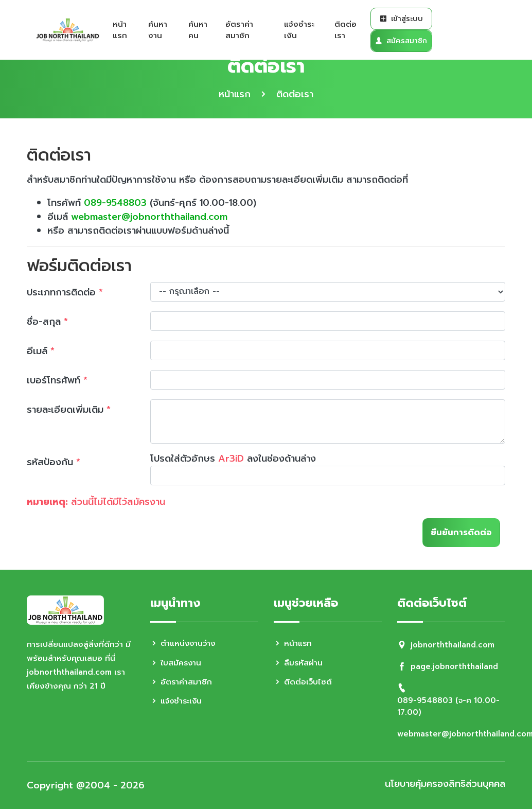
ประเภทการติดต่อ (65, 292)
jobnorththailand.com (453, 645)
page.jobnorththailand (455, 666)
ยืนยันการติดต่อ (461, 533)
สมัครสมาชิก (401, 41)
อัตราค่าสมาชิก (239, 30)
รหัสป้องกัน (54, 462)
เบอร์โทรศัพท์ (57, 380)
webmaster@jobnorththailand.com (150, 217)
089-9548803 (116, 203)
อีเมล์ (41, 351)
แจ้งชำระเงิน (299, 30)
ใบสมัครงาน (176, 663)
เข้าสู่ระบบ (401, 19)
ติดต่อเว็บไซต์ (303, 682)
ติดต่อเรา (345, 30)
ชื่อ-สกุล (47, 322)
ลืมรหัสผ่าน (298, 663)
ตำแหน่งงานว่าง (184, 643)
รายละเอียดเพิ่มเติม (69, 410)
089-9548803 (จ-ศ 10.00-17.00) (449, 706)
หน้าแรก (120, 30)
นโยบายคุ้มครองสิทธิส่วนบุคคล (444, 784)
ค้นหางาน (158, 30)
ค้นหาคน (198, 30)
